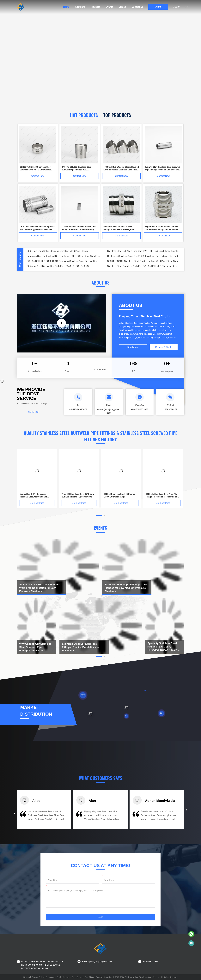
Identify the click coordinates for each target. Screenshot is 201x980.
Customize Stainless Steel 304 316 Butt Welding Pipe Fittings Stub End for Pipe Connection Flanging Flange (144, 256)
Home (66, 7)
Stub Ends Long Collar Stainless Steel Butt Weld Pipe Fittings (57, 251)
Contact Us (137, 7)
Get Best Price (37, 503)
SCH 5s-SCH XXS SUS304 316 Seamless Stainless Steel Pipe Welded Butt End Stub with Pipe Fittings (64, 261)
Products (95, 7)
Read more (133, 347)
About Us (80, 7)
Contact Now (38, 176)
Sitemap (26, 977)
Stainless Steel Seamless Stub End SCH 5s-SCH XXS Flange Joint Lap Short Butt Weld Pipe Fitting (144, 266)
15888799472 (170, 409)
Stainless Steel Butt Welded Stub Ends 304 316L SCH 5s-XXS (58, 266)
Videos (122, 7)
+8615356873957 (140, 409)
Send (100, 917)
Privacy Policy (38, 977)
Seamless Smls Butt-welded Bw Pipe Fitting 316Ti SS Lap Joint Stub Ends (64, 256)
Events (109, 7)
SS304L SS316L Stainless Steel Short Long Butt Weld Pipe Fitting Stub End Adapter (144, 261)
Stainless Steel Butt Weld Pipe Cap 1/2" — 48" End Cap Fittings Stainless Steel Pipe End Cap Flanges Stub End (144, 251)
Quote (158, 7)
